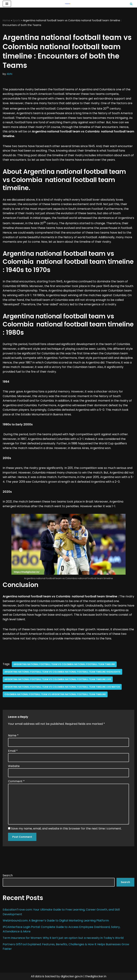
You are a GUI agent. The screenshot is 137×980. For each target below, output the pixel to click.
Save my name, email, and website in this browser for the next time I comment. (66, 829)
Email (13, 751)
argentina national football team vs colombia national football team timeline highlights (62, 672)
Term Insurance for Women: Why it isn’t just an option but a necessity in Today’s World (63, 938)
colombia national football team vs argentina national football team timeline (55, 694)
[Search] (131, 4)
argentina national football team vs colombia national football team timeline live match (62, 687)
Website (14, 766)
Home (6, 20)
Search (8, 875)
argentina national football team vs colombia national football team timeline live (58, 679)
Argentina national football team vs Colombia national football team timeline (64, 664)
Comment (16, 781)
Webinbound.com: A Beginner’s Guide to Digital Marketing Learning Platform (56, 920)
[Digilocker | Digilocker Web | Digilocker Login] (68, 4)
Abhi (9, 74)
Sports (17, 20)
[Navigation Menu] (7, 4)
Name (13, 735)
